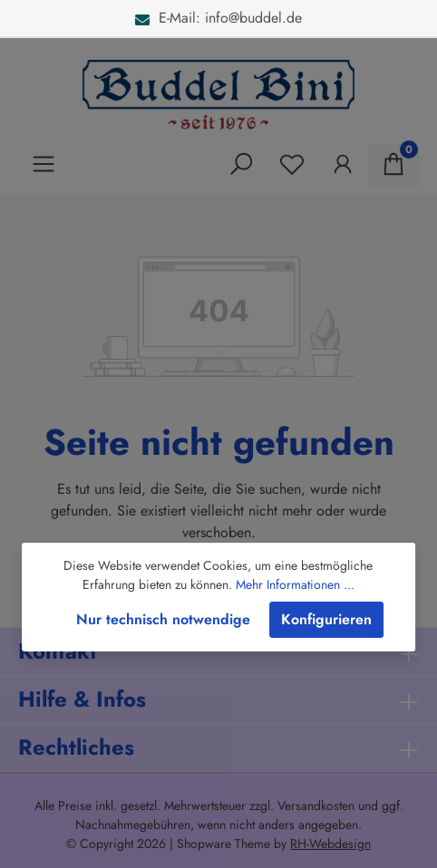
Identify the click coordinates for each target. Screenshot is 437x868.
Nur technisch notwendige (163, 619)
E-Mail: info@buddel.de (218, 18)
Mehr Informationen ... (295, 584)
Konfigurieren (326, 619)
